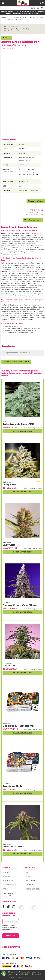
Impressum (30, 881)
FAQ (5, 889)
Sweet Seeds (7, 784)
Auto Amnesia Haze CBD (18, 424)
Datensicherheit (10, 885)
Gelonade (9, 666)
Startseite (5, 17)
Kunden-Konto (9, 881)
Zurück (7, 38)
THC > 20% (39, 17)
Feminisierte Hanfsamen (19, 17)
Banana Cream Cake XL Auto (21, 605)
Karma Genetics (7, 49)
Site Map (29, 876)
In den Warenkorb (33, 220)
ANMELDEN (10, 936)
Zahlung (7, 876)
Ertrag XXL (6, 19)
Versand (7, 872)
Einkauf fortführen (36, 201)
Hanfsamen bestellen (8, 894)
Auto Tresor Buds (14, 847)
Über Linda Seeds (33, 889)
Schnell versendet (10, 963)
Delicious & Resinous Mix (18, 726)
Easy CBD (9, 545)
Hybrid (31, 17)
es (32, 8)
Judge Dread (16, 19)
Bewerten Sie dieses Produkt (16, 362)
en (35, 8)
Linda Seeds (7, 844)
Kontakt (29, 885)
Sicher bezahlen (9, 955)
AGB (27, 872)
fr (38, 8)
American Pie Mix (14, 786)
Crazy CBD (9, 485)
